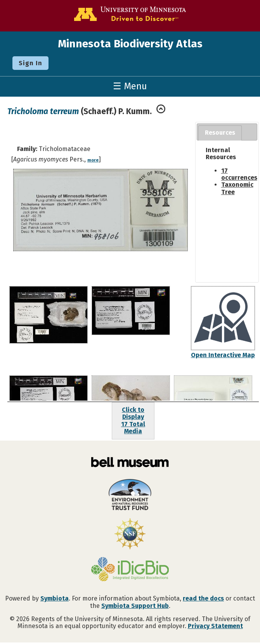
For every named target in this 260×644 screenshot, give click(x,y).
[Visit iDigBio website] (130, 570)
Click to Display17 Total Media (133, 420)
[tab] (220, 133)
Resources (220, 133)
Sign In (30, 63)
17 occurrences (239, 174)
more (93, 160)
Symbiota (55, 598)
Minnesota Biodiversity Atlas (130, 44)
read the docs (203, 598)
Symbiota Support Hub (135, 606)
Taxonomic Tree (237, 188)
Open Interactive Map (223, 355)
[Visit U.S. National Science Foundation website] (130, 535)
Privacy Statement (215, 626)
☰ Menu (130, 86)
